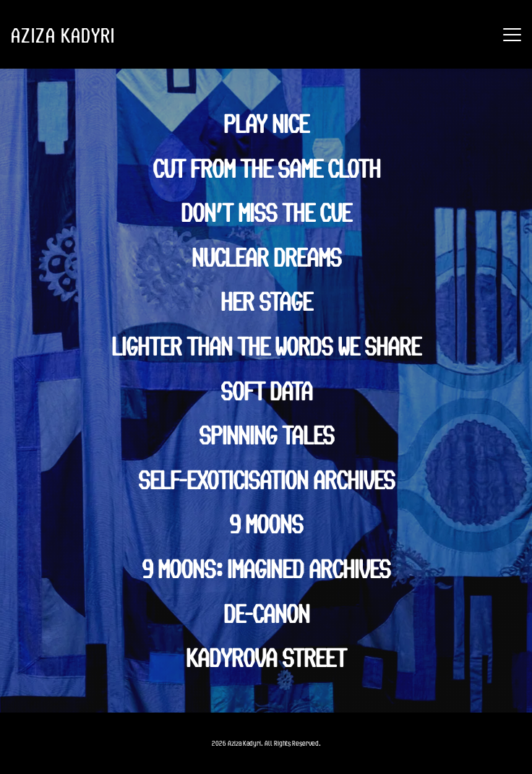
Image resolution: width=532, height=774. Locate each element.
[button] (512, 34)
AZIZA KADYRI (63, 35)
